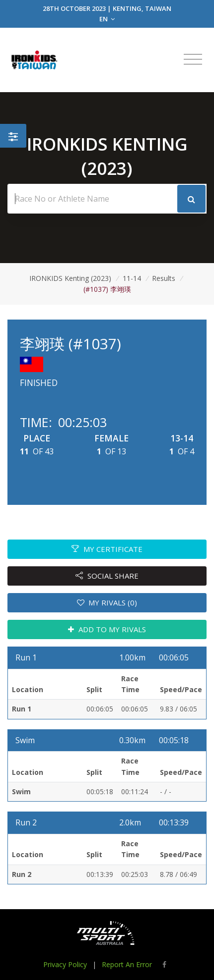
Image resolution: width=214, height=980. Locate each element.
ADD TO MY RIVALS (107, 629)
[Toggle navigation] (193, 59)
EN (107, 19)
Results (164, 278)
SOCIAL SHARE (107, 576)
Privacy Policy (65, 964)
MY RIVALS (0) (107, 602)
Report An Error (127, 964)
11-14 (132, 278)
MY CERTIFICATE (107, 549)
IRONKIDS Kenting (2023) (70, 278)
